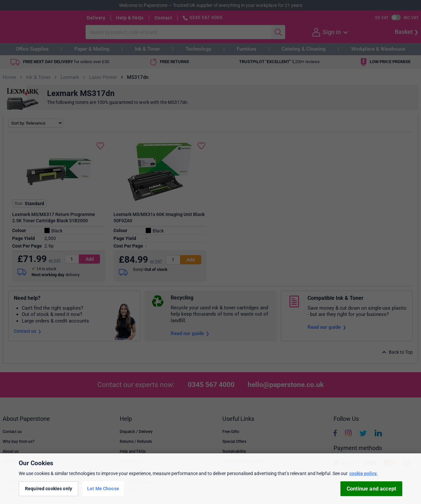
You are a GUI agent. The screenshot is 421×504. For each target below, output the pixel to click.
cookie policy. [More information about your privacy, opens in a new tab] (363, 473)
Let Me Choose (103, 489)
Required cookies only (49, 489)
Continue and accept (371, 489)
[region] (210, 479)
